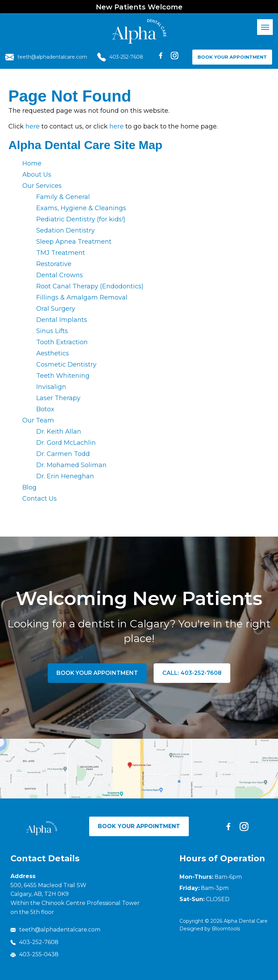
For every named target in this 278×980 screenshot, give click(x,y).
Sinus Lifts (52, 331)
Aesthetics (53, 353)
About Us (37, 175)
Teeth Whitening (63, 376)
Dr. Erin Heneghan (65, 476)
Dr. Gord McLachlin (66, 443)
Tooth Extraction (62, 342)
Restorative (54, 264)
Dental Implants (62, 320)
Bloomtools (226, 929)
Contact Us (40, 499)
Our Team (38, 420)
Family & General (63, 197)
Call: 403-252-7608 (192, 673)
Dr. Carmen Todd (63, 454)
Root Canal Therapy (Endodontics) (90, 286)
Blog (29, 487)
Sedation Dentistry (65, 230)
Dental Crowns (60, 275)
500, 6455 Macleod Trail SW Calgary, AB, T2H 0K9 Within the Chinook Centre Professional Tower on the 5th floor (75, 899)
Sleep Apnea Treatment (74, 242)
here (33, 126)
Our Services (42, 186)
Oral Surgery (56, 309)
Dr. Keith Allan (59, 432)
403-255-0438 (34, 954)
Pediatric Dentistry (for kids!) (81, 219)
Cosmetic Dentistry (66, 364)
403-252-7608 (120, 57)
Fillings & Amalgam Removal (82, 297)
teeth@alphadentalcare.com (46, 57)
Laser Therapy (58, 398)
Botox (45, 409)
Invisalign (51, 387)
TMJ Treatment (61, 253)
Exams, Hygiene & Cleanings (81, 208)
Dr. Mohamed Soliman (71, 465)
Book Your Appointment (232, 57)
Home (32, 163)
